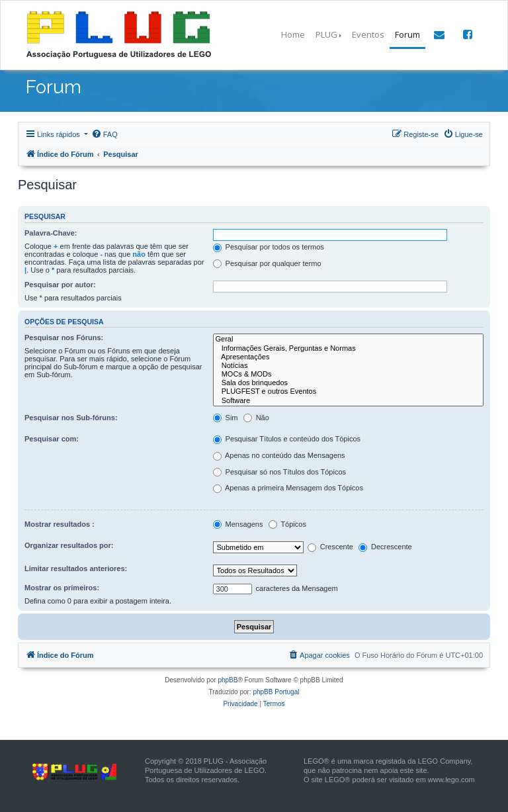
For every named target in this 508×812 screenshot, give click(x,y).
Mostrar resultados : (60, 524)
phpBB (228, 680)
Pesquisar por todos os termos (269, 248)
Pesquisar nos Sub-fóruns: (71, 418)
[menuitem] (105, 134)
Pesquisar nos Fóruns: (64, 338)
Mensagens (238, 525)
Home (293, 34)
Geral (348, 339)
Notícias (348, 366)
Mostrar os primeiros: (62, 588)
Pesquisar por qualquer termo (267, 264)
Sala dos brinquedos (348, 383)
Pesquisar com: (52, 439)
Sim (226, 418)
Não (256, 418)
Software (348, 401)
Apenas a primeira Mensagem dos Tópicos (288, 488)
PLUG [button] (326, 34)
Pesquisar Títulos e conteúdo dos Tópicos (287, 439)
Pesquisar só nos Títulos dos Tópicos (279, 473)
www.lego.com (451, 780)
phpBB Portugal (276, 692)
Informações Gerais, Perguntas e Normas (348, 348)
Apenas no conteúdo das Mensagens (279, 456)
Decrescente (385, 547)
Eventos (368, 34)
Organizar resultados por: (69, 545)
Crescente (330, 547)
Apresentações (348, 357)
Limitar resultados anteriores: (76, 568)
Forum (407, 34)
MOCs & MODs (348, 374)
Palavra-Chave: (51, 233)
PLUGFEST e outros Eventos (348, 391)
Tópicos (287, 525)
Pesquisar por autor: (60, 285)
